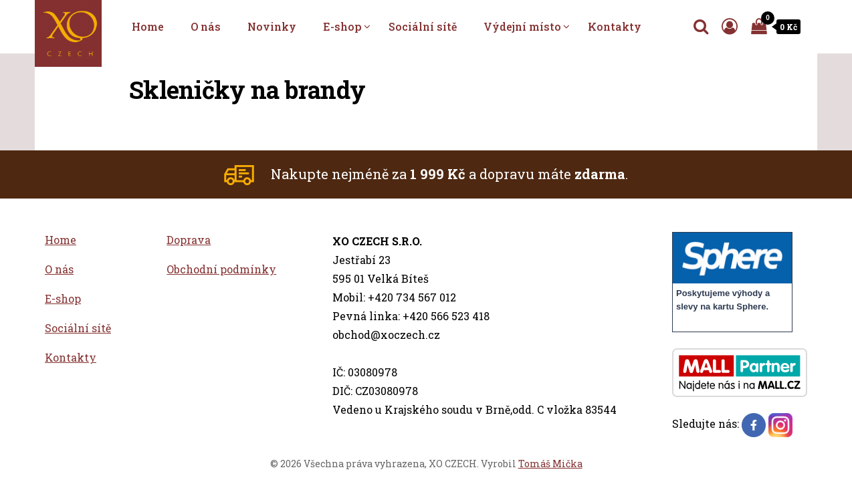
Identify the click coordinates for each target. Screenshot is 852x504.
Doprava (189, 240)
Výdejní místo (522, 26)
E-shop (342, 26)
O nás (206, 26)
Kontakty (615, 26)
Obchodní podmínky (221, 269)
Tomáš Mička (550, 464)
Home (148, 26)
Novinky (272, 26)
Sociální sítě (423, 26)
